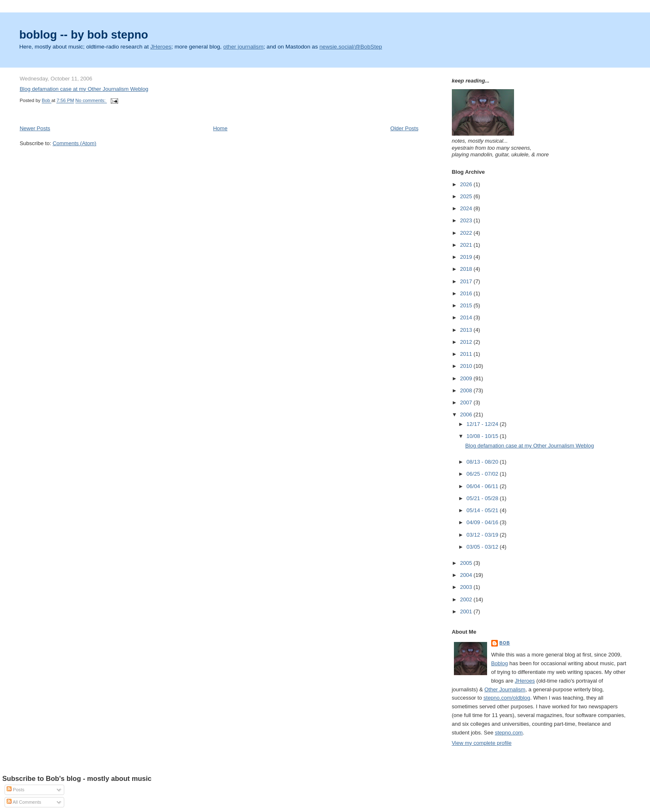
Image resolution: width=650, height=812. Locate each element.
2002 (467, 599)
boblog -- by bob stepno (84, 35)
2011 (467, 354)
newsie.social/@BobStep (351, 47)
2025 (467, 196)
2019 (467, 257)
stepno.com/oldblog (507, 698)
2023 (467, 220)
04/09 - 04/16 (483, 522)
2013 (467, 330)
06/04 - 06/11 (483, 486)
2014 (467, 317)
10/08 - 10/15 (483, 436)
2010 (467, 366)
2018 (467, 269)
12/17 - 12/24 (483, 424)
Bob (505, 643)
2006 (467, 415)
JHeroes (161, 47)
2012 (467, 342)
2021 (467, 245)
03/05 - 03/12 (483, 547)
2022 (467, 233)
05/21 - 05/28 (483, 498)
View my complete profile (482, 743)
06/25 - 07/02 (483, 474)
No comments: (91, 101)
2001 (467, 611)
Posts (16, 790)
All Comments (24, 802)
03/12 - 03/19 (483, 535)
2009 (467, 378)
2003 (467, 587)
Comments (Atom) (74, 143)
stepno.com (509, 733)
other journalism (243, 47)
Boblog (500, 663)
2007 (467, 402)
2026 (467, 184)
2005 (467, 563)
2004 (467, 575)
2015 (467, 305)
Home (220, 128)
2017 (467, 281)
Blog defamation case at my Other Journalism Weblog (84, 89)
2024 (467, 208)
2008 (467, 390)
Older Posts (405, 128)
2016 (467, 293)
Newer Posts (35, 128)
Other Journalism (505, 689)
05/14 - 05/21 (483, 510)
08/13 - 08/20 (483, 462)
